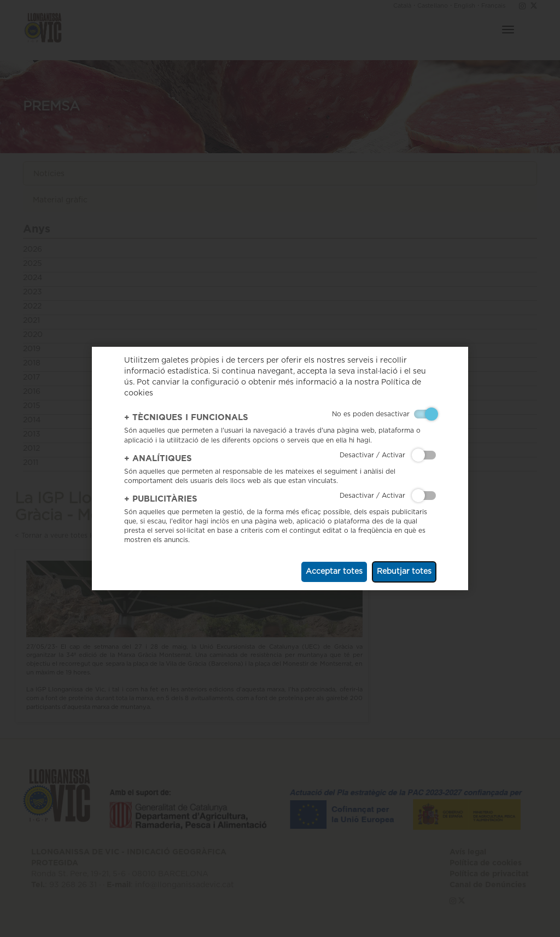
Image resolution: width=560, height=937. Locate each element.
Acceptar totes (334, 572)
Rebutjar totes (404, 572)
